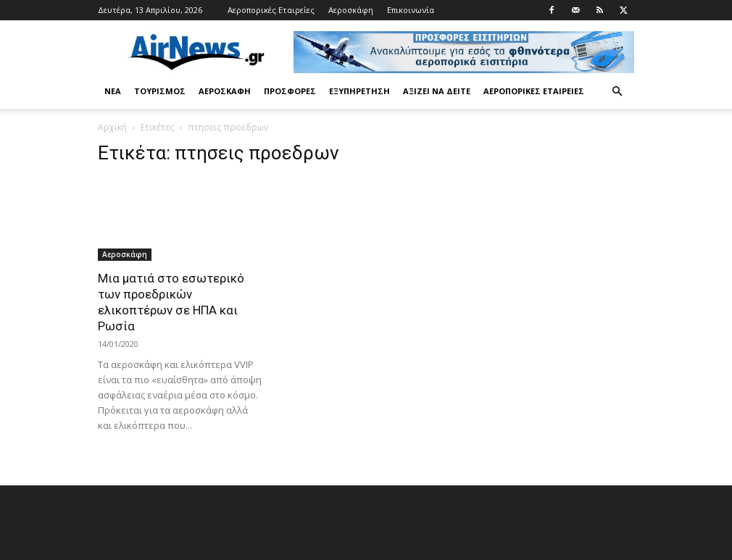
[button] (617, 92)
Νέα (113, 91)
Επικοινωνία (411, 10)
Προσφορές (290, 91)
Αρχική (112, 127)
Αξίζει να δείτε (437, 91)
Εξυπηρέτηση (359, 91)
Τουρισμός (160, 91)
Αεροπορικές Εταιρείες (271, 10)
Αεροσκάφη (351, 10)
